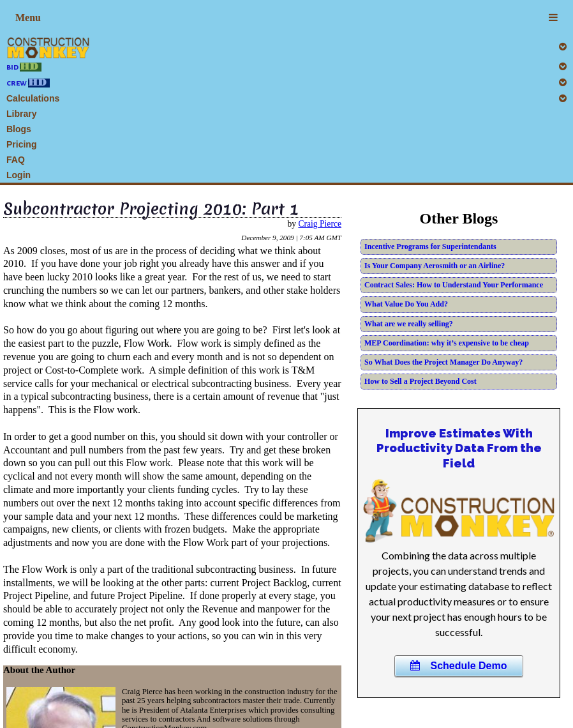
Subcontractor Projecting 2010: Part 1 (151, 209)
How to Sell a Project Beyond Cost (420, 381)
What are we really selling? (409, 324)
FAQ (16, 160)
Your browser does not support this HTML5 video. (459, 511)
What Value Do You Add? (406, 304)
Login (19, 175)
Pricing (21, 144)
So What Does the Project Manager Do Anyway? (443, 362)
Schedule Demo (458, 666)
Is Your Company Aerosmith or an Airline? (435, 266)
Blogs (19, 129)
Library (21, 114)
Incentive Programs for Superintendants (430, 246)
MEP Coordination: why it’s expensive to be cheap (447, 343)
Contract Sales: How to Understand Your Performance (454, 285)
